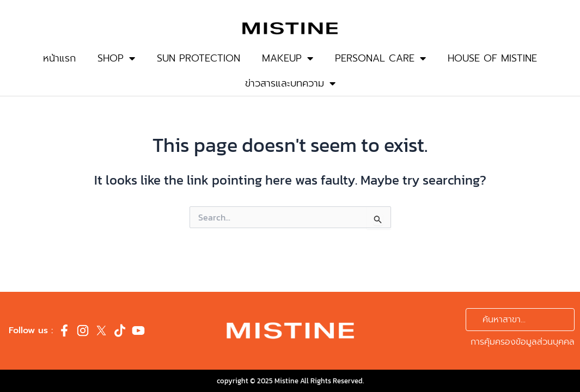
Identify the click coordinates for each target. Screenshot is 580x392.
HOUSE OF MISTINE (492, 58)
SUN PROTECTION (199, 58)
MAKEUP (288, 58)
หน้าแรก (59, 58)
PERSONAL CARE (380, 58)
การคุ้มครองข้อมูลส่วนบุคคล (523, 342)
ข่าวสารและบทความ (290, 83)
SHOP (116, 58)
